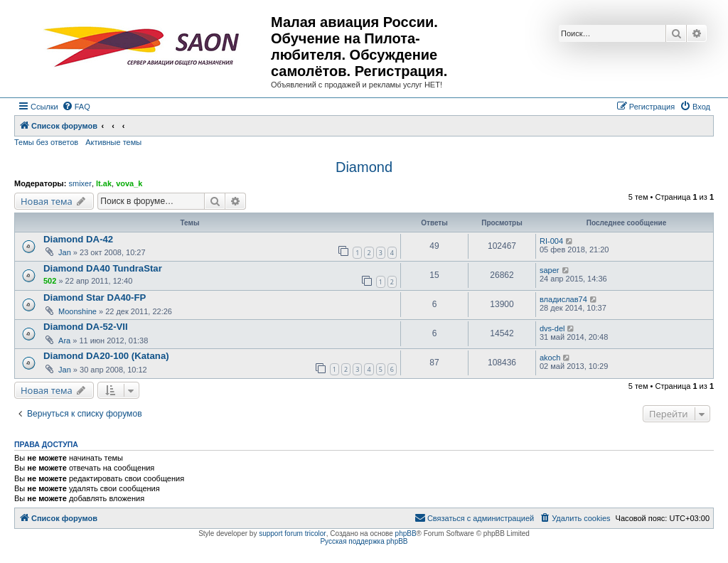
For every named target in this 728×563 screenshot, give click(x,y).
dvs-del (552, 328)
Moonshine (77, 311)
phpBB (406, 533)
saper (550, 270)
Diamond (364, 167)
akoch (550, 358)
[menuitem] (76, 107)
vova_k (129, 183)
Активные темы (113, 142)
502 (50, 281)
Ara (64, 341)
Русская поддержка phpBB (364, 541)
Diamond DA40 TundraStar (103, 268)
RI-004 (551, 241)
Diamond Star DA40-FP (95, 297)
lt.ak (104, 183)
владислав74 (563, 299)
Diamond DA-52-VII (86, 327)
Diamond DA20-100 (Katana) (106, 356)
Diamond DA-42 (78, 239)
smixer (80, 183)
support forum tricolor (292, 533)
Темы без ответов (46, 142)
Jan (65, 252)
